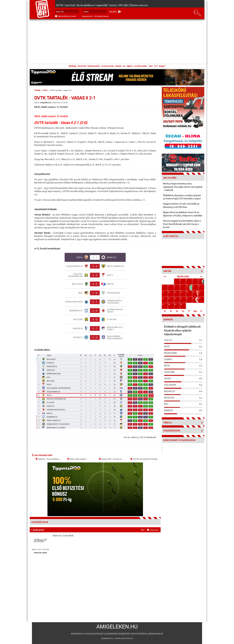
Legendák (101, 5)
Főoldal (37, 90)
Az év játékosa (85, 5)
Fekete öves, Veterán (40, 553)
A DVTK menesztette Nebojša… (145, 459)
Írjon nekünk (139, 634)
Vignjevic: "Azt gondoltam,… (48, 459)
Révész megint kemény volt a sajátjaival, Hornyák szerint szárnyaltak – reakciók (183, 187)
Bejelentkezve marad (67, 16)
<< (165, 276)
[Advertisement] (117, 42)
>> (201, 276)
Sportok (70, 5)
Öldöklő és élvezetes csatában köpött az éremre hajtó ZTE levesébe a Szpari (182, 197)
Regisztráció (87, 16)
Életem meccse (139, 5)
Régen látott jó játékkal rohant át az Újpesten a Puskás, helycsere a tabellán (183, 214)
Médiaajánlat (156, 634)
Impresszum (77, 634)
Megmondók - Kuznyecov (110, 459)
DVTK (59, 5)
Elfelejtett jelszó (101, 16)
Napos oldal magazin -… (78, 459)
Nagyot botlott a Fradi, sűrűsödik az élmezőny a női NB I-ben (181, 205)
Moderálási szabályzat (118, 634)
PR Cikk (123, 5)
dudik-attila (38, 530)
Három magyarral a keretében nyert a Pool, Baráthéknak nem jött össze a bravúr (182, 224)
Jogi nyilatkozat (94, 634)
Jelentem (153, 530)
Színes (113, 5)
